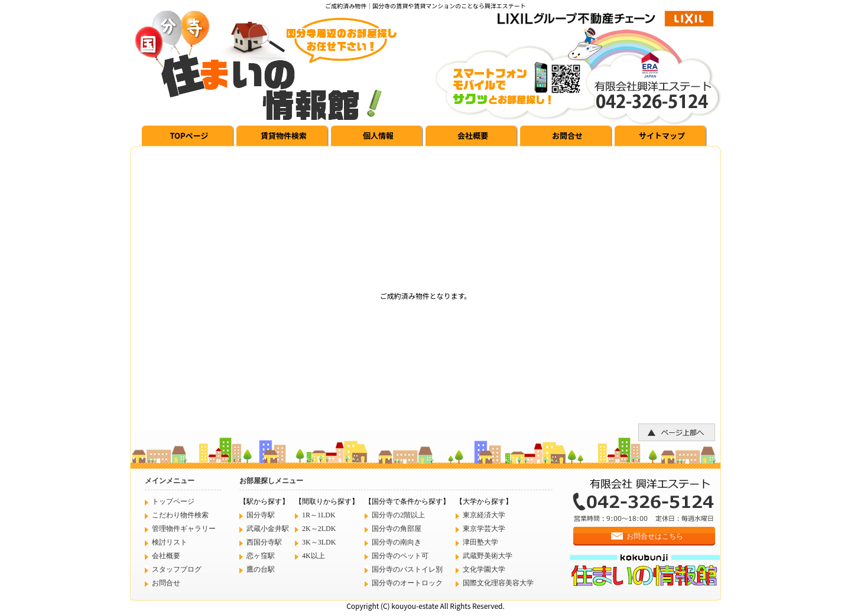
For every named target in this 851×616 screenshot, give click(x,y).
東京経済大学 (484, 515)
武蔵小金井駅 (268, 529)
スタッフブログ (177, 569)
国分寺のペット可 (400, 556)
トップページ (173, 501)
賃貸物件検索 (284, 136)
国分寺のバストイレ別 (407, 569)
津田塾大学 (480, 542)
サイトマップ (662, 136)
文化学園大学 (484, 569)
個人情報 (378, 136)
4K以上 (314, 556)
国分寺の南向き (397, 542)
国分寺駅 (261, 515)
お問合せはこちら (655, 536)
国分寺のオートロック (407, 583)
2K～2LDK (319, 529)
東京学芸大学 (484, 529)
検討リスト (170, 542)
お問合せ (567, 136)
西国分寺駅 (264, 542)
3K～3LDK (319, 542)
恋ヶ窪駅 (261, 556)
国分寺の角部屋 (397, 529)
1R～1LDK (319, 515)
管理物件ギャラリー (184, 529)
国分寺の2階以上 (398, 515)
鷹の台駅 (261, 569)
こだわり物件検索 (180, 515)
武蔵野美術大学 (488, 556)
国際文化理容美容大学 (498, 583)
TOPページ (189, 136)
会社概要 (473, 136)
